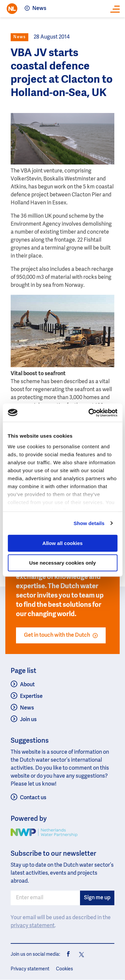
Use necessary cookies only (62, 563)
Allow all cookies (62, 543)
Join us (28, 720)
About (27, 685)
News (39, 9)
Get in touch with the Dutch (61, 635)
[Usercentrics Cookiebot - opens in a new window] (89, 413)
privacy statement (33, 926)
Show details (89, 523)
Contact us (33, 798)
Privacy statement (30, 969)
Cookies (64, 969)
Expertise (31, 697)
